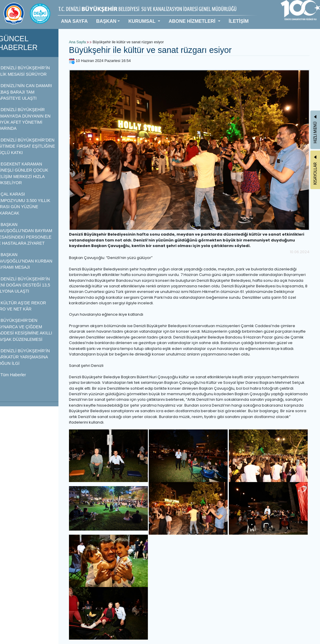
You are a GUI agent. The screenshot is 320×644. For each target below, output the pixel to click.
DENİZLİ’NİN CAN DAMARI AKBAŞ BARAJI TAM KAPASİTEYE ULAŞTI (31, 92)
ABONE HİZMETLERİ (193, 21)
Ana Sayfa (85, 42)
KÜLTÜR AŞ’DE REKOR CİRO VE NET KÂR (28, 306)
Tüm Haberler (18, 375)
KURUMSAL (142, 21)
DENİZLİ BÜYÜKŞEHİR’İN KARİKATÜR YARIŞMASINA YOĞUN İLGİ (30, 357)
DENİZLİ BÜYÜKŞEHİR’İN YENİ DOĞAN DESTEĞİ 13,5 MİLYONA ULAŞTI (30, 285)
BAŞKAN (106, 21)
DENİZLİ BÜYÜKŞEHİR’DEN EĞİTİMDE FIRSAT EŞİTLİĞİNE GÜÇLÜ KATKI (33, 146)
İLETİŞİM (238, 21)
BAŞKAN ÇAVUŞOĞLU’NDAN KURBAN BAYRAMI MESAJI (31, 261)
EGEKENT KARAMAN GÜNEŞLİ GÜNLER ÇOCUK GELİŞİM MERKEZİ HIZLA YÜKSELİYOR (29, 173)
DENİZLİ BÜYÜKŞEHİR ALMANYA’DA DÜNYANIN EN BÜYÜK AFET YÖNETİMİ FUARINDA (30, 119)
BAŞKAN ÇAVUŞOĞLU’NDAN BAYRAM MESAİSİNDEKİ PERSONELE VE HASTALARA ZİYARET (31, 234)
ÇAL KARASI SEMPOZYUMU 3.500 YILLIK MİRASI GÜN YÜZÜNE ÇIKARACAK (30, 203)
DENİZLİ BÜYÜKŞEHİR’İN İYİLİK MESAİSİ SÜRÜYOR (30, 71)
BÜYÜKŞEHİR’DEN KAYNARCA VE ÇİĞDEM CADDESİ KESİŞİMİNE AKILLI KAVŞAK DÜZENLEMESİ (31, 330)
